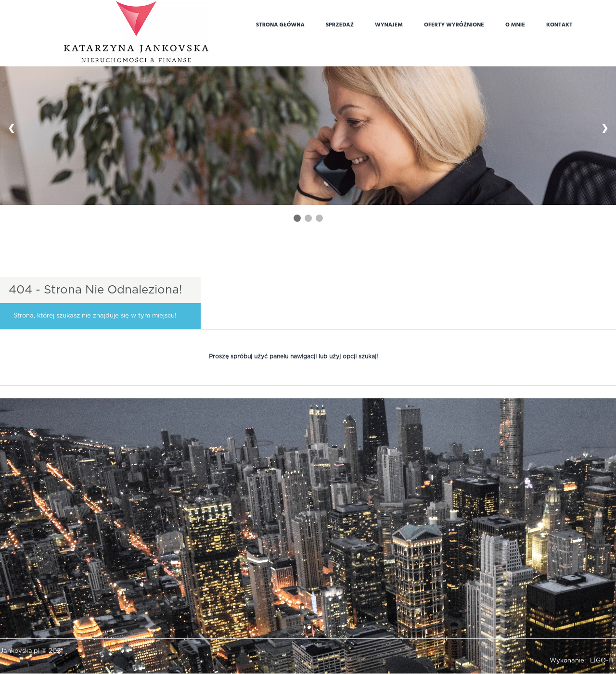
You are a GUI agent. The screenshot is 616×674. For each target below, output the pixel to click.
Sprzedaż (340, 24)
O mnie (515, 24)
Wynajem (389, 24)
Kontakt (559, 24)
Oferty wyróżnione (454, 24)
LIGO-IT (602, 661)
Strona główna (280, 24)
